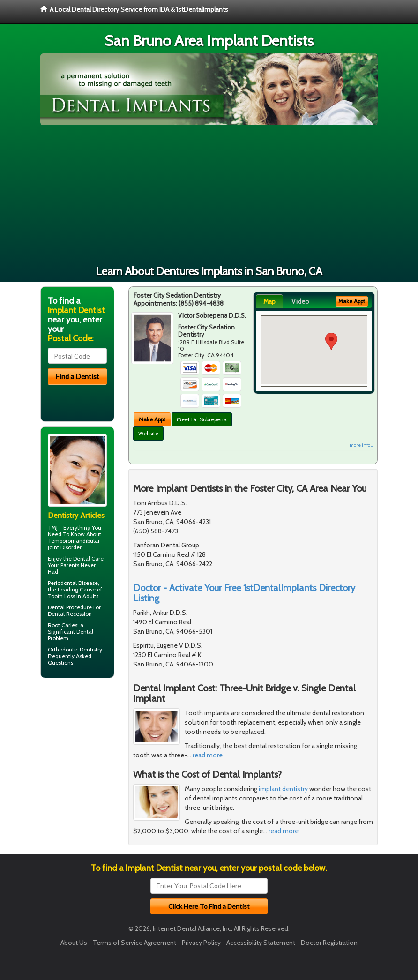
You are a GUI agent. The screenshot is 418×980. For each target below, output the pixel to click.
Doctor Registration (329, 943)
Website (148, 433)
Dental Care (88, 558)
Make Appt (152, 419)
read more (208, 755)
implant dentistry (283, 789)
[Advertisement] (209, 195)
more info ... (361, 445)
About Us (74, 943)
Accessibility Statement (261, 943)
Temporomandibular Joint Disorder (74, 544)
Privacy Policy (201, 943)
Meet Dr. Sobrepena (202, 419)
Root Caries (63, 625)
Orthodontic (63, 649)
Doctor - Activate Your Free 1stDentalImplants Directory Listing (244, 593)
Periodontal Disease (73, 583)
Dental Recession (70, 614)
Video (300, 301)
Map (269, 301)
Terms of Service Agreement (134, 943)
